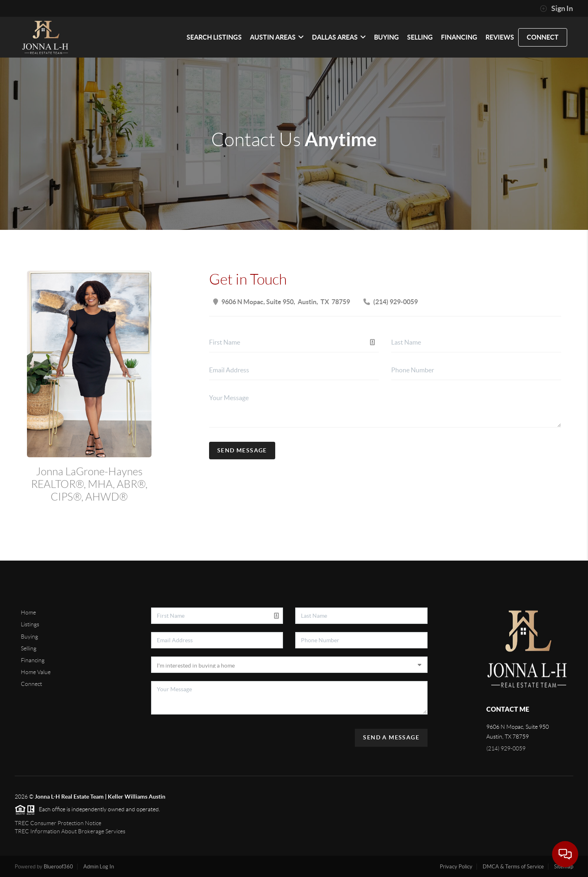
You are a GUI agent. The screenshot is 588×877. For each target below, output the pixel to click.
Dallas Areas (339, 37)
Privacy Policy (456, 867)
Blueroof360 (58, 867)
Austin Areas (277, 37)
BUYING (386, 37)
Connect (31, 684)
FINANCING (459, 37)
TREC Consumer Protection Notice (58, 823)
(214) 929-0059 (506, 748)
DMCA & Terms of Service (513, 867)
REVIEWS (500, 37)
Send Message (242, 450)
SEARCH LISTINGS (214, 37)
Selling (29, 648)
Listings (30, 624)
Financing (33, 660)
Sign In (556, 9)
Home (28, 612)
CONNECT (543, 37)
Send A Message (391, 737)
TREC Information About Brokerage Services (70, 831)
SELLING (420, 37)
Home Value (36, 672)
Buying (29, 637)
